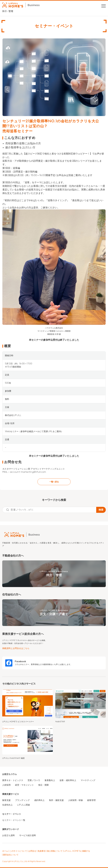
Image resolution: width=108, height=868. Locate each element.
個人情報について (55, 851)
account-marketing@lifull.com (28, 472)
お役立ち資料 (9, 835)
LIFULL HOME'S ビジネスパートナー (18, 722)
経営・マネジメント (24, 785)
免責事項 (42, 851)
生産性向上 (7, 805)
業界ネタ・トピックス (13, 780)
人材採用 (6, 785)
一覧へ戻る (54, 482)
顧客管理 (91, 800)
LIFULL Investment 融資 (13, 758)
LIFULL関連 (23, 805)
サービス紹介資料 (28, 835)
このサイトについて (18, 851)
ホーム (5, 851)
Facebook (20, 661)
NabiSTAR (60, 722)
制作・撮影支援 (56, 800)
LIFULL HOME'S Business (54, 574)
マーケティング (88, 780)
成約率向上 (39, 800)
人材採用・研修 (75, 800)
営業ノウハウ (34, 780)
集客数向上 (50, 780)
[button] (104, 6)
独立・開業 (44, 785)
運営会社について (11, 855)
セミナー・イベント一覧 (14, 820)
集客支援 (6, 800)
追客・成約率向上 (68, 780)
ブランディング (22, 800)
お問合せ (32, 851)
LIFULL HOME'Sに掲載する (77, 851)
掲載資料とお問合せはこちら (16, 648)
